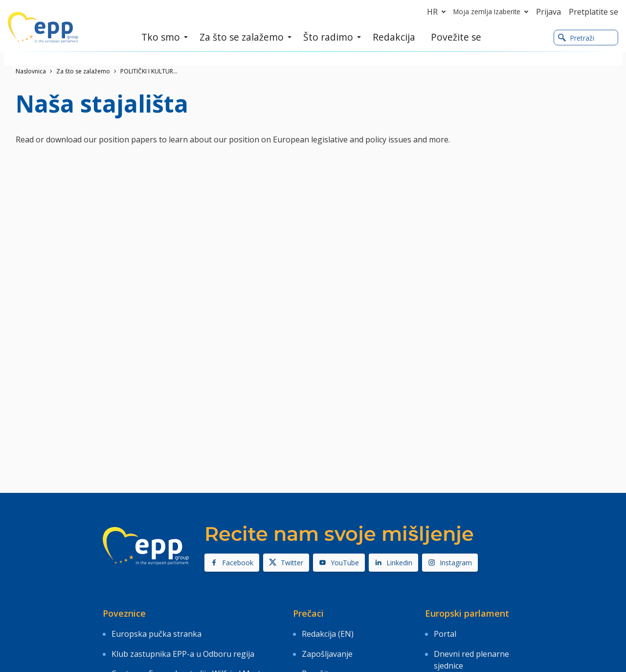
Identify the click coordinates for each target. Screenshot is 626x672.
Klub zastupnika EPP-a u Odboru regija (183, 645)
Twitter (286, 563)
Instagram (450, 563)
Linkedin (393, 563)
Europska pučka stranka (156, 631)
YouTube (339, 563)
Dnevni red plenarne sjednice (471, 651)
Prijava (548, 12)
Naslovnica (31, 71)
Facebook (232, 563)
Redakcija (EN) (328, 631)
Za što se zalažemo (83, 71)
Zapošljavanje (327, 645)
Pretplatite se (593, 12)
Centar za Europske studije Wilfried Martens (193, 659)
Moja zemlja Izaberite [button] (493, 12)
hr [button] (438, 12)
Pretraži (576, 38)
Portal (445, 631)
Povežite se (323, 659)
